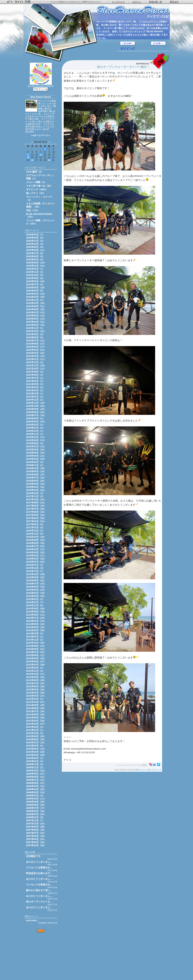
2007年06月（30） (36, 836)
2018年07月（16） (36, 478)
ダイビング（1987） (37, 189)
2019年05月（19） (36, 453)
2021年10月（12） (36, 369)
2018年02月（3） (35, 493)
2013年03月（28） (36, 665)
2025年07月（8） (35, 253)
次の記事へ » (158, 43)
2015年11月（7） (35, 571)
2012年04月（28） (36, 693)
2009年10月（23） (36, 771)
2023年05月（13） (36, 319)
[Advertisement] (41, 956)
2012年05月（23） (36, 690)
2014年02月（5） (35, 633)
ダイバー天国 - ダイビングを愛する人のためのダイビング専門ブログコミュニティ (56, 2)
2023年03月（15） (36, 325)
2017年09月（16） (36, 503)
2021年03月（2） (35, 390)
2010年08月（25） (36, 739)
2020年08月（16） (36, 412)
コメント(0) (146, 770)
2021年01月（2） (35, 397)
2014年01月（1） (35, 637)
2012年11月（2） (35, 671)
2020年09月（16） (36, 409)
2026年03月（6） (35, 238)
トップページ (118, 2)
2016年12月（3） (35, 531)
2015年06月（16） (36, 587)
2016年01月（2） (35, 565)
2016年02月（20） (36, 562)
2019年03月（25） (36, 459)
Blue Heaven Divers (41, 97)
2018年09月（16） (36, 471)
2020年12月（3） (35, 400)
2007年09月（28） (36, 827)
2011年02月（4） (35, 727)
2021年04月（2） (35, 387)
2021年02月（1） (35, 393)
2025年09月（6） (35, 247)
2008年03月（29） (36, 814)
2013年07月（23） (36, 652)
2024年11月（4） (35, 272)
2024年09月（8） (35, 278)
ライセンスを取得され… (39, 868)
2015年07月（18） (36, 584)
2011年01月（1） (35, 730)
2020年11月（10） (36, 403)
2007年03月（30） (36, 845)
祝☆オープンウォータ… (39, 902)
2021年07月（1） (35, 378)
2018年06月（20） (36, 481)
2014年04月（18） (36, 627)
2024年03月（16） (36, 297)
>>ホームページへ (41, 135)
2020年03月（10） (36, 422)
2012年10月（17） (36, 674)
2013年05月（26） (36, 658)
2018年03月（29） (36, 490)
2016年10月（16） (36, 537)
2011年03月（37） (36, 724)
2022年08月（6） (35, 337)
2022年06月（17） (36, 344)
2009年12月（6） (35, 764)
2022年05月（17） (36, 347)
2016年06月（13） (36, 549)
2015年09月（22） (36, 577)
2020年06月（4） (35, 418)
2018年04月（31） (36, 487)
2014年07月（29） (36, 618)
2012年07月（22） (36, 683)
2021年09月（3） (35, 372)
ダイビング (128, 48)
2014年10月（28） (36, 609)
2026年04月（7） (35, 235)
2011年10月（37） (36, 702)
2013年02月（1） (35, 668)
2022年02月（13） (36, 356)
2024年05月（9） (35, 291)
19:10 (137, 770)
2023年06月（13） (36, 316)
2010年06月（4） (35, 746)
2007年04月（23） (36, 842)
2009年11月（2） (35, 767)
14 (41, 155)
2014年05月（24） (36, 624)
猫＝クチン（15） (36, 193)
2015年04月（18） (36, 593)
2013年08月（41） (36, 649)
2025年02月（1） (35, 269)
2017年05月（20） (36, 515)
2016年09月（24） (36, 540)
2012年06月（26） (36, 686)
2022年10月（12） (36, 331)
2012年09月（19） (36, 677)
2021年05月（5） (35, 384)
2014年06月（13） (36, 621)
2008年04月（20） (36, 811)
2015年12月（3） (35, 568)
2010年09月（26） (36, 736)
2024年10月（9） (35, 275)
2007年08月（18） (36, 830)
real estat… (32, 920)
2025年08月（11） (36, 250)
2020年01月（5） (35, 428)
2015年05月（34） (36, 590)
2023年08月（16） (36, 309)
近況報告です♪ (34, 856)
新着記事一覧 (155, 2)
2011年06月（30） (36, 714)
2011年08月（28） (36, 708)
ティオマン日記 (133, 12)
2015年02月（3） (35, 599)
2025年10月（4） (35, 244)
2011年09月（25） (36, 705)
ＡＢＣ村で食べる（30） (39, 186)
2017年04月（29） (36, 518)
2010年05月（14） (36, 749)
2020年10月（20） (36, 406)
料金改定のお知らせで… (39, 873)
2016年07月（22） (36, 546)
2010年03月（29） (36, 755)
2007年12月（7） (35, 820)
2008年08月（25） (36, 805)
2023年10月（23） (36, 303)
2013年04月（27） (36, 661)
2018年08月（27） (36, 475)
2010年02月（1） (35, 758)
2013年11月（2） (35, 640)
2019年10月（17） (36, 437)
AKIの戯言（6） (35, 172)
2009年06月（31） (36, 783)
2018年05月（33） (36, 484)
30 (49, 160)
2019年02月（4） (35, 462)
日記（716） (33, 210)
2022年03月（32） (36, 353)
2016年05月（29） (36, 552)
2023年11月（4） (35, 300)
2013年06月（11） (36, 655)
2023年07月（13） (36, 312)
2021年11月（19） (36, 365)
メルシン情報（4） (36, 182)
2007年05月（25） (36, 839)
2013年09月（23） (36, 646)
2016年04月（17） (36, 556)
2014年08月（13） (36, 615)
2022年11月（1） (35, 328)
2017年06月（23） (36, 512)
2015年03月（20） (36, 596)
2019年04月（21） (36, 456)
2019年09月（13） (36, 440)
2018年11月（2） (35, 465)
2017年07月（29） (36, 509)
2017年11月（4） (35, 496)
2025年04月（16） (36, 263)
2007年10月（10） (36, 824)
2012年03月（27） (36, 696)
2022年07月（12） (36, 341)
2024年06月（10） (36, 288)
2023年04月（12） (36, 322)
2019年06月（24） (36, 450)
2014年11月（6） (35, 605)
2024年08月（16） (36, 281)
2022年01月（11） (36, 359)
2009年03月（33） (36, 792)
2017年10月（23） (36, 499)
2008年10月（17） (36, 799)
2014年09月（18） (36, 612)
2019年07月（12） (36, 446)
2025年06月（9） (35, 256)
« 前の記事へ (128, 43)
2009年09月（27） (36, 774)
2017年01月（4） (35, 527)
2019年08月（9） (35, 443)
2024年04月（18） (36, 294)
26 (32, 160)
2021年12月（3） (35, 362)
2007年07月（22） (36, 833)
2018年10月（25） (36, 468)
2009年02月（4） (35, 795)
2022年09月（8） (35, 334)
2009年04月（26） (36, 789)
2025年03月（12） (36, 266)
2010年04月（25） (36, 752)
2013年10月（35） (36, 643)
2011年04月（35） (36, 721)
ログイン (137, 2)
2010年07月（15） (36, 743)
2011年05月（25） (36, 718)
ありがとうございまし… (39, 862)
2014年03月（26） (36, 630)
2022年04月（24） (36, 350)
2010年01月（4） (35, 761)
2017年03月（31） (36, 521)
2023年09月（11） (36, 306)
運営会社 (174, 2)
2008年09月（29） (36, 802)
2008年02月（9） (35, 817)
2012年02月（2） (35, 699)
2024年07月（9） (35, 284)
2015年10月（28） (36, 574)
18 (28, 157)
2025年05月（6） (35, 259)
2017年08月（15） (36, 506)
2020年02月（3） (35, 425)
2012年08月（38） (36, 680)
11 (28, 155)
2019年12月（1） (35, 431)
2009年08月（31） (36, 777)
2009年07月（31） (36, 780)
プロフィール (41, 89)
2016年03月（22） (36, 559)
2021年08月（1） (35, 375)
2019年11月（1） (35, 434)
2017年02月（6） (35, 524)
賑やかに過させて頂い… (39, 890)
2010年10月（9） (35, 733)
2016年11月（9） (35, 534)
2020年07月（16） (36, 415)
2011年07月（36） (36, 711)
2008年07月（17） (36, 808)
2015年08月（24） (36, 580)
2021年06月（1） (35, 381)
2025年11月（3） (35, 241)
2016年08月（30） (36, 543)
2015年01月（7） (35, 602)
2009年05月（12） (36, 786)
